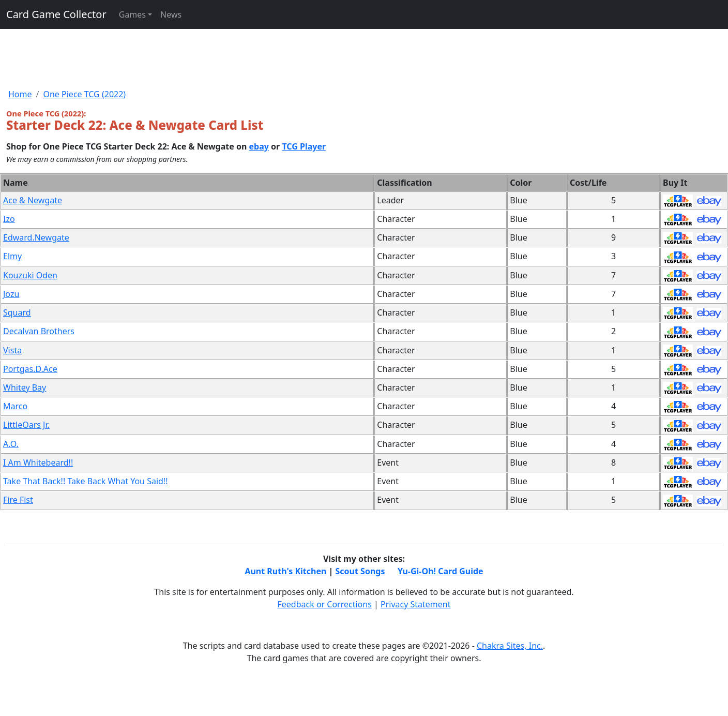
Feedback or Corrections (324, 604)
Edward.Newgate (36, 237)
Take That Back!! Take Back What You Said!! (85, 481)
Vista (12, 350)
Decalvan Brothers (39, 331)
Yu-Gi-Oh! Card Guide (441, 571)
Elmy (12, 256)
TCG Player (304, 146)
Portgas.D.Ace (30, 369)
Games (132, 14)
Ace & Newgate (33, 200)
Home (20, 94)
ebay (259, 146)
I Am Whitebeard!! (38, 463)
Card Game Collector (56, 14)
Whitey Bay (25, 387)
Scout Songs (360, 571)
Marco (15, 406)
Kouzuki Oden (30, 275)
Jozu (11, 294)
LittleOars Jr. (26, 425)
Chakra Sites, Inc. (510, 646)
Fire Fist (18, 500)
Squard (17, 312)
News (171, 14)
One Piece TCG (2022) (84, 94)
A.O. (11, 444)
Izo (9, 219)
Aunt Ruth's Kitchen (285, 571)
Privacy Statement (416, 604)
